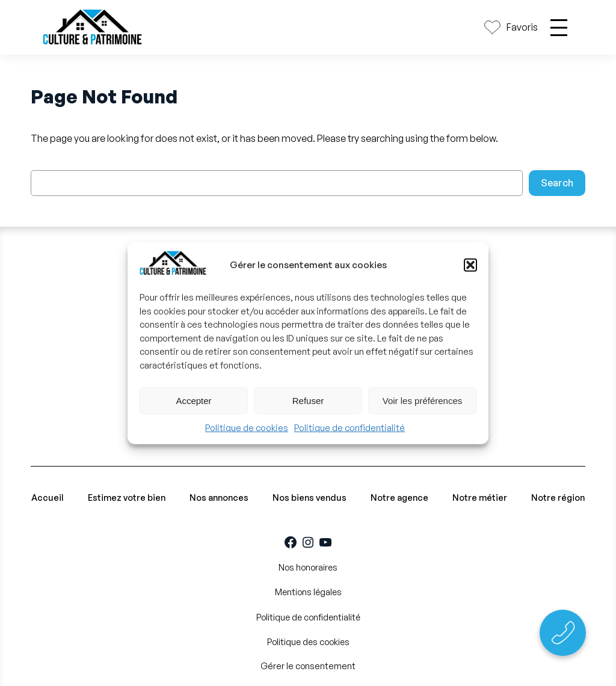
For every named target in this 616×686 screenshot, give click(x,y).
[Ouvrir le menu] (559, 28)
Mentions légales (308, 592)
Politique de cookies (247, 428)
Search (557, 183)
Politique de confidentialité (350, 428)
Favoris (522, 27)
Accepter (193, 401)
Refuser (308, 401)
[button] (470, 265)
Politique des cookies (308, 642)
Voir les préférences (423, 401)
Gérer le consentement (308, 666)
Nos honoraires (308, 567)
